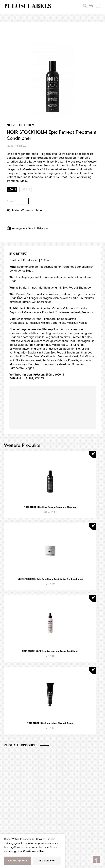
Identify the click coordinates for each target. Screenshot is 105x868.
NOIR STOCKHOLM (21, 125)
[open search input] (85, 6)
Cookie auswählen (34, 851)
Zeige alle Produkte (27, 745)
